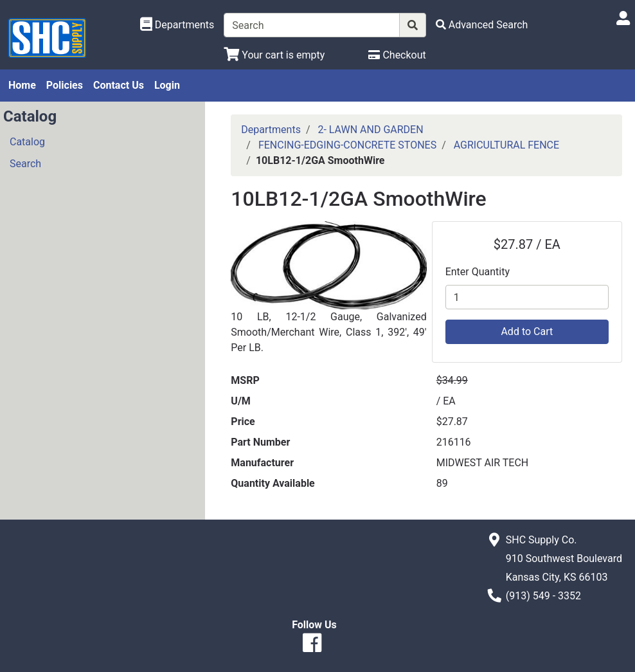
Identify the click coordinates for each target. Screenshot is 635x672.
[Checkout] (397, 55)
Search (25, 164)
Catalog (27, 142)
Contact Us (119, 85)
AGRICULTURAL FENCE (506, 145)
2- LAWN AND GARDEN (370, 130)
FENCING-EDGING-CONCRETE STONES (347, 145)
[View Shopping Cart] (274, 55)
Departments (271, 130)
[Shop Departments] (177, 25)
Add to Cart (527, 331)
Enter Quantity (478, 272)
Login (167, 85)
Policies (65, 85)
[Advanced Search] (482, 25)
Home (22, 85)
